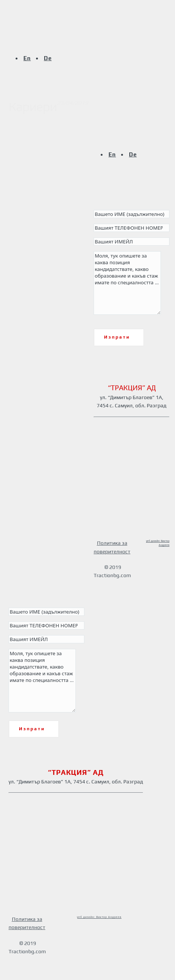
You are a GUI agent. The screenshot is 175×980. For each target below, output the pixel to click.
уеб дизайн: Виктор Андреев (99, 917)
